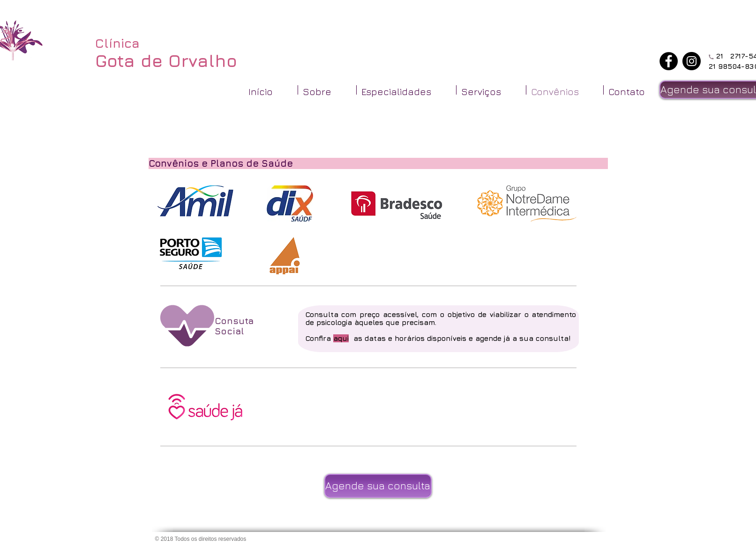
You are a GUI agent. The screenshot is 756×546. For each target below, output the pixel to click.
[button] (327, 90)
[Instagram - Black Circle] (692, 61)
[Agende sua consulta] (378, 486)
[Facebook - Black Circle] (669, 61)
